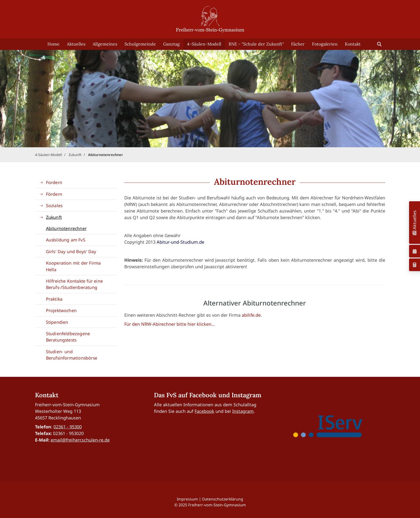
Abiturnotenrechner (106, 155)
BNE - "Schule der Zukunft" (256, 44)
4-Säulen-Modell (204, 44)
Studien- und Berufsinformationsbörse (72, 355)
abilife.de (251, 315)
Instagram (243, 411)
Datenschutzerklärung (223, 499)
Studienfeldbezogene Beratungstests (68, 337)
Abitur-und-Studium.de (180, 242)
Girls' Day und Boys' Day (71, 251)
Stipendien (57, 322)
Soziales (54, 205)
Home (54, 44)
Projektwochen (61, 310)
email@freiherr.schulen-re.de (80, 440)
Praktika (54, 299)
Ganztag (171, 44)
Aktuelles (76, 44)
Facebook (204, 411)
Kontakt (353, 44)
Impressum (187, 499)
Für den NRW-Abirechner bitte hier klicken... (170, 324)
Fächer (298, 44)
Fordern (54, 182)
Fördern (54, 194)
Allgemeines (105, 44)
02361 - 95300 (68, 427)
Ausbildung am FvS (66, 240)
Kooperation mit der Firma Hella (73, 266)
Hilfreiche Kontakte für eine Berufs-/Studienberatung (75, 284)
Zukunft (75, 155)
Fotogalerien (325, 44)
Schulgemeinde (140, 44)
